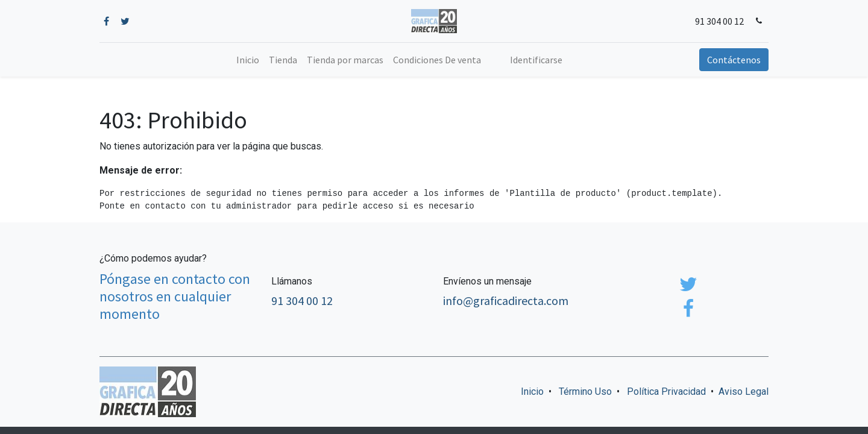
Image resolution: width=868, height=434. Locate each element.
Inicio (532, 392)
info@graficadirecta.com (506, 300)
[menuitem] (248, 60)
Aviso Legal (744, 392)
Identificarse (536, 60)
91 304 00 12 (719, 21)
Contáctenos (734, 60)
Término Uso (585, 392)
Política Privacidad (666, 392)
